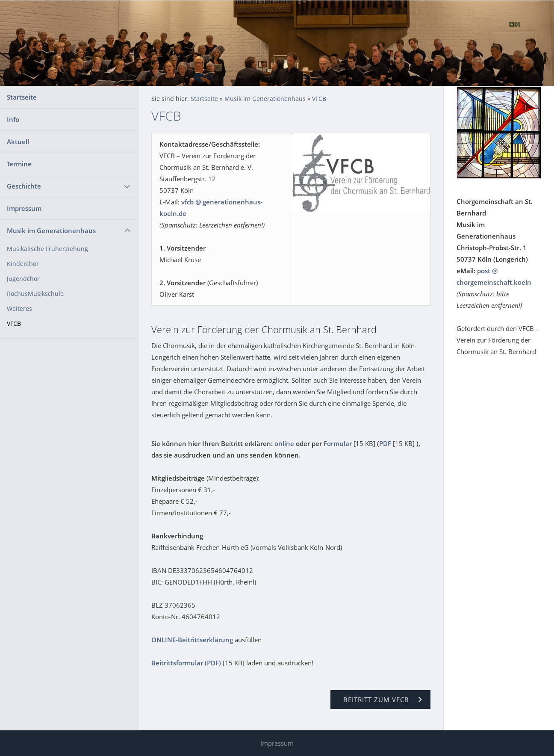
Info (13, 119)
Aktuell (18, 142)
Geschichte (24, 186)
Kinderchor (23, 264)
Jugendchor (23, 279)
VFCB (14, 324)
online (284, 443)
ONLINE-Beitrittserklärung (192, 640)
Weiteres (19, 309)
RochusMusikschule (35, 294)
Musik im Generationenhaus (51, 230)
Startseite (22, 97)
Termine (19, 164)
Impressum (24, 208)
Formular (338, 443)
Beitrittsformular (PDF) (186, 663)
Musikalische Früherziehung (47, 249)
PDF (385, 443)
